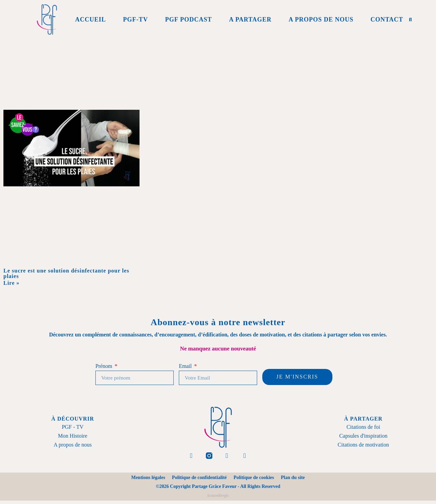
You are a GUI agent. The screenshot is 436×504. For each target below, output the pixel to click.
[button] (410, 19)
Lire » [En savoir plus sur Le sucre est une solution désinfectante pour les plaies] (11, 283)
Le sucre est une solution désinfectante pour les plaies (66, 273)
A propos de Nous (321, 19)
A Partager (250, 19)
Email (186, 366)
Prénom (104, 366)
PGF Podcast (189, 19)
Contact (387, 19)
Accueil (91, 19)
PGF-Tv (136, 19)
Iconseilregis (218, 499)
